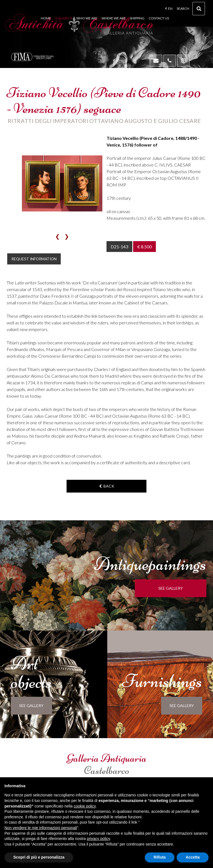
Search (191, 10)
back (107, 487)
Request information (38, 259)
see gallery (183, 589)
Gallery (64, 18)
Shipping (137, 18)
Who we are (87, 18)
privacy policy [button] (98, 839)
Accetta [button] (193, 857)
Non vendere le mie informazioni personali (41, 828)
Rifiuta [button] (160, 857)
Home (46, 18)
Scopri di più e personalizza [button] (39, 857)
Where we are (114, 18)
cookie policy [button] (85, 806)
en (169, 8)
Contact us (159, 18)
